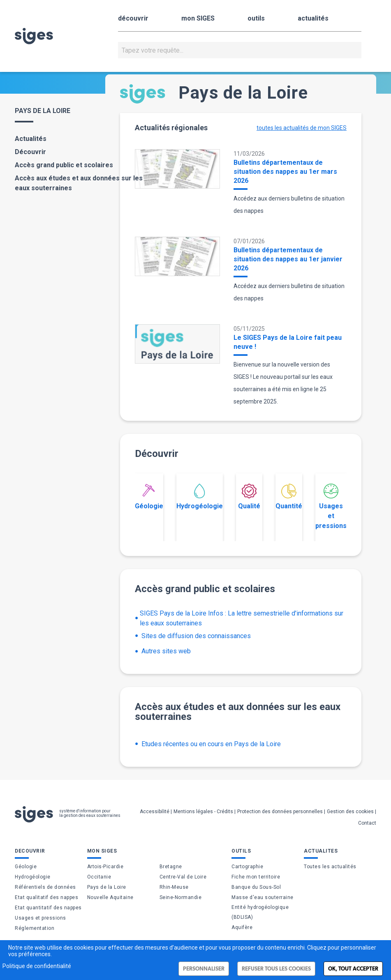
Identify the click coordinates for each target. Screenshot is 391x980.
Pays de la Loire (107, 887)
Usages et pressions (331, 507)
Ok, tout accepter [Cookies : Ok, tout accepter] (353, 969)
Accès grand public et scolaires (64, 165)
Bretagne (171, 867)
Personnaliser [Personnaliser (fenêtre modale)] (204, 969)
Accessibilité (155, 812)
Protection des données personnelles (280, 812)
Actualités (31, 139)
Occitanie (99, 877)
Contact (367, 823)
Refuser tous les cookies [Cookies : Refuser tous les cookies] (276, 969)
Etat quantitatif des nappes (48, 908)
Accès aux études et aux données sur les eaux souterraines (79, 183)
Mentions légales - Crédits (203, 812)
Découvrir (30, 152)
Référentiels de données (45, 887)
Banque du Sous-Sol (256, 887)
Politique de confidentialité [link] (37, 966)
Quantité (289, 497)
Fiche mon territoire (256, 877)
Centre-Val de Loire (183, 877)
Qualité (249, 497)
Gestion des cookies (350, 812)
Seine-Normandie (181, 897)
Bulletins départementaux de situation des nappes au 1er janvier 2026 (288, 259)
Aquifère (242, 927)
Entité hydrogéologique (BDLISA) (260, 912)
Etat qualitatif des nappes (46, 897)
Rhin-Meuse (174, 887)
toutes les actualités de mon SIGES (302, 128)
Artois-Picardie (105, 867)
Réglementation (35, 928)
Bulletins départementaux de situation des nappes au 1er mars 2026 (285, 172)
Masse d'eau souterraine (263, 897)
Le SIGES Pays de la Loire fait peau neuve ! (288, 342)
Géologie (149, 497)
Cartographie (247, 867)
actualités (313, 18)
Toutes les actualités (330, 867)
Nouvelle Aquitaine (110, 897)
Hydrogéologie (200, 497)
